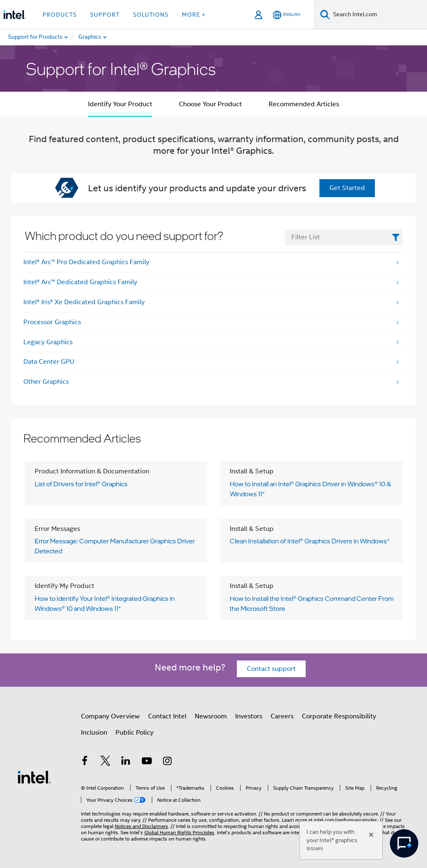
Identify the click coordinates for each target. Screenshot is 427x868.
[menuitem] (119, 37)
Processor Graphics (52, 322)
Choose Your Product (210, 104)
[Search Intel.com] (378, 15)
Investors (249, 716)
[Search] (325, 14)
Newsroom (211, 716)
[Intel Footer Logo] (34, 777)
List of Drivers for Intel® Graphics (81, 484)
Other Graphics (46, 382)
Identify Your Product (120, 104)
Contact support (271, 669)
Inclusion (94, 733)
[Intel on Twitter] (105, 762)
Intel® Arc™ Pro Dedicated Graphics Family (86, 262)
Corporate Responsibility (339, 716)
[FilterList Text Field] (344, 237)
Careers (282, 716)
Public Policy (134, 733)
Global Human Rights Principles (179, 832)
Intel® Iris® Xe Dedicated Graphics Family (84, 302)
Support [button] (105, 15)
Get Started (347, 188)
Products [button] (60, 15)
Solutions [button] (151, 15)
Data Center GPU (49, 362)
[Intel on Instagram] (167, 762)
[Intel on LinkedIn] (126, 762)
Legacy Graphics (48, 342)
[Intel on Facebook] (85, 762)
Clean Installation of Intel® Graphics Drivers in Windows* (310, 541)
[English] (286, 15)
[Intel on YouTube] (147, 762)
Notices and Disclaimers (141, 826)
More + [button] (194, 15)
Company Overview (110, 716)
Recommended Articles (304, 104)
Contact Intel (167, 716)
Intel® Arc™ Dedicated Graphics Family (80, 282)
